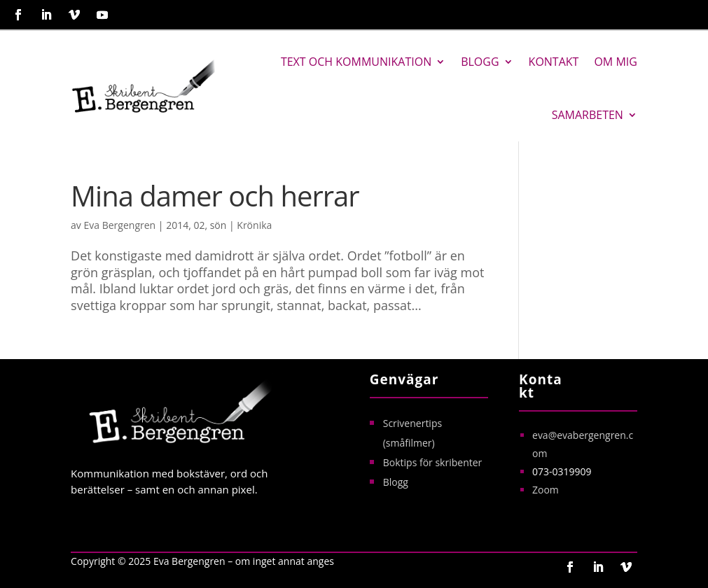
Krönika (254, 225)
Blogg (480, 62)
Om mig (615, 62)
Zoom (546, 490)
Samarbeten (588, 115)
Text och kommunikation (356, 62)
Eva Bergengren (120, 225)
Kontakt (554, 62)
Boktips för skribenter (433, 462)
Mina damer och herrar (215, 196)
